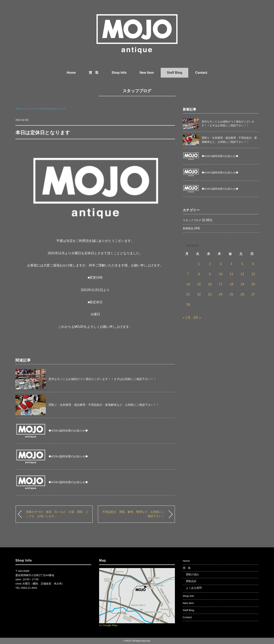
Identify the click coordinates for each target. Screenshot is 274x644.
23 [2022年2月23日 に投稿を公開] (210, 294)
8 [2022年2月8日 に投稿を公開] (199, 274)
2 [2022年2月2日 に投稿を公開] (210, 264)
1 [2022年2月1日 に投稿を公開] (199, 264)
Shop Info (119, 73)
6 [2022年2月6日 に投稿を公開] (253, 264)
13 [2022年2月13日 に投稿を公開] (253, 274)
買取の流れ (192, 574)
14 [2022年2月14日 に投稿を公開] (188, 284)
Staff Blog (174, 73)
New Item (147, 73)
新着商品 (188, 228)
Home (71, 73)
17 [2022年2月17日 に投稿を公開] (221, 284)
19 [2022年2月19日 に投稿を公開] (242, 284)
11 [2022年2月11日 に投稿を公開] (231, 274)
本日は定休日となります (54, 109)
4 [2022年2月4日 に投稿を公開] (232, 264)
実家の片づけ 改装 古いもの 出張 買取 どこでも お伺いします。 (57, 514)
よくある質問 (194, 588)
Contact (201, 73)
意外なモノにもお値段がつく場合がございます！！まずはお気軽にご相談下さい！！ (102, 379)
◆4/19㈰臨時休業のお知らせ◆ (68, 431)
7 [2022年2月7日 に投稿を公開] (188, 274)
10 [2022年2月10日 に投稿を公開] (221, 274)
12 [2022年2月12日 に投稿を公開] (242, 274)
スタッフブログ (137, 91)
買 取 (94, 73)
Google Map (110, 625)
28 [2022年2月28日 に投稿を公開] (188, 305)
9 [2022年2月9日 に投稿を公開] (210, 274)
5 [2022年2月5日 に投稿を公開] (242, 264)
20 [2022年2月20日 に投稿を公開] (253, 284)
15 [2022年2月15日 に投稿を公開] (199, 284)
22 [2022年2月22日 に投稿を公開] (199, 294)
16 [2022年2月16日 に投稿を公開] (210, 284)
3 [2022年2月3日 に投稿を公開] (221, 264)
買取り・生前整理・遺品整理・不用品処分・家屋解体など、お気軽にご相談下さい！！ (104, 405)
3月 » (197, 318)
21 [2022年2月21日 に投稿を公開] (188, 294)
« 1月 (187, 318)
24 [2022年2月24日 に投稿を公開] (221, 294)
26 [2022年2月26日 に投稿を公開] (242, 294)
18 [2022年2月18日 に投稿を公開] (231, 284)
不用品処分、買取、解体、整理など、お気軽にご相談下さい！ (133, 514)
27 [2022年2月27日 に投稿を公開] (253, 294)
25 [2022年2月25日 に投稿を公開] (231, 294)
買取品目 (191, 581)
